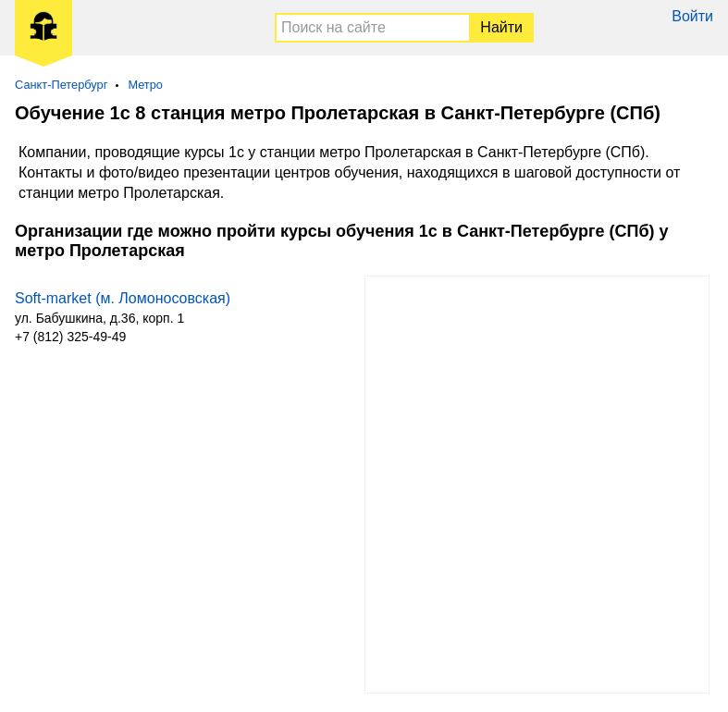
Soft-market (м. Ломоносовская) (123, 298)
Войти (692, 16)
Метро (145, 85)
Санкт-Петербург (61, 85)
